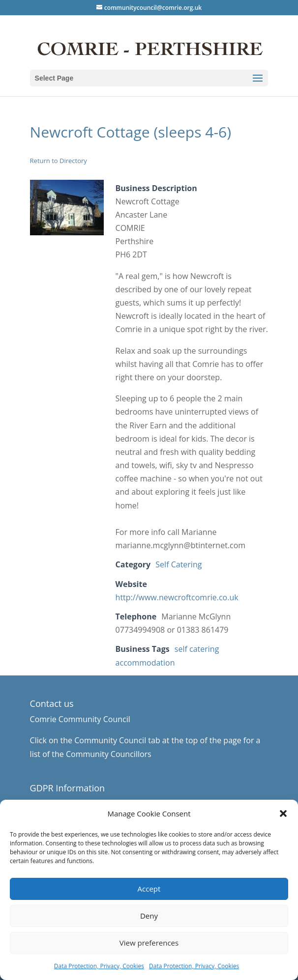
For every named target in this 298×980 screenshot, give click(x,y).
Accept (149, 889)
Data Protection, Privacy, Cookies (99, 966)
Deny (149, 916)
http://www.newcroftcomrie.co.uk (177, 597)
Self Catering (179, 564)
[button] (283, 813)
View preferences (149, 943)
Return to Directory (59, 161)
